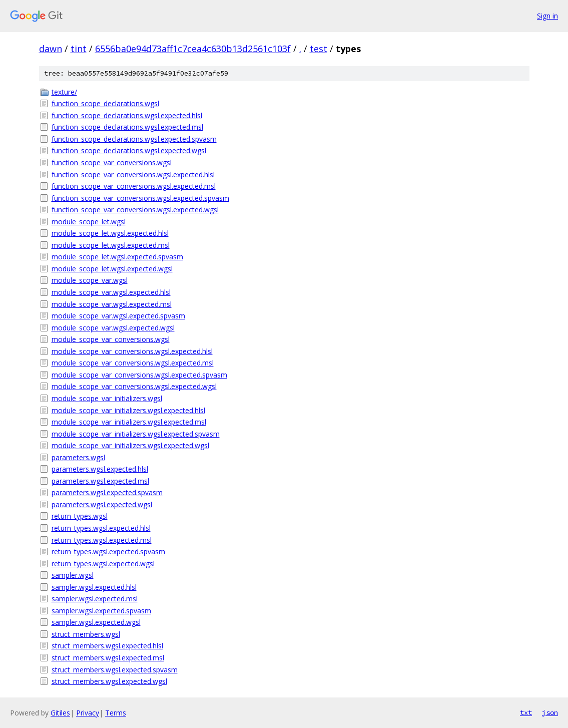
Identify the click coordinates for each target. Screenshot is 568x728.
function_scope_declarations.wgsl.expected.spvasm (134, 139)
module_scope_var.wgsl (90, 280)
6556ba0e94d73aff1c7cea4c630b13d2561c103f (193, 49)
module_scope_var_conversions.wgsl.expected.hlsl (132, 351)
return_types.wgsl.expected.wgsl (103, 564)
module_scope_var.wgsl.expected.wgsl (113, 328)
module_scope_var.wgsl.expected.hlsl (111, 292)
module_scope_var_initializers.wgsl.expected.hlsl (128, 410)
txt (526, 712)
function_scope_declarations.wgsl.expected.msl (127, 127)
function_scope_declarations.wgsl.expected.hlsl (127, 115)
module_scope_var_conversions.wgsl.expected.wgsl (134, 386)
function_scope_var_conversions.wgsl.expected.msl (134, 186)
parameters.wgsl (78, 457)
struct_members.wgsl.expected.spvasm (115, 670)
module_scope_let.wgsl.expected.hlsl (110, 233)
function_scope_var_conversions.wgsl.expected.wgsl (135, 210)
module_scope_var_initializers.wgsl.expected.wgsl (130, 445)
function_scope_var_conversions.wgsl (112, 162)
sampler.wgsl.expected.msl (95, 599)
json (550, 712)
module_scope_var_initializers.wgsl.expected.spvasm (136, 434)
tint (79, 49)
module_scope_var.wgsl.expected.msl (112, 304)
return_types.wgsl (80, 516)
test (319, 49)
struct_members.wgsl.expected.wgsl (109, 681)
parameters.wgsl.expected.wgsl (102, 504)
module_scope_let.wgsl (89, 222)
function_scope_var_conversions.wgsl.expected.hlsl (133, 174)
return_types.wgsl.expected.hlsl (101, 528)
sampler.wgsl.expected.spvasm (101, 611)
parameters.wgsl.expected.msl (100, 481)
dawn (51, 49)
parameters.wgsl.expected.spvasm (107, 492)
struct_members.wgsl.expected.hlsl (107, 646)
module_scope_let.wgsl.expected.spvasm (117, 257)
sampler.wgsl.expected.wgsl (96, 622)
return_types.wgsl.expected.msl (102, 540)
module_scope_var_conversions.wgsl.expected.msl (133, 363)
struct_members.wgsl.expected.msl (108, 658)
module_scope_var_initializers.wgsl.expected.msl (129, 422)
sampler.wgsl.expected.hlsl (94, 587)
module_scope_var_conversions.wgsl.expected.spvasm (139, 375)
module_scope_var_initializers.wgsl (107, 398)
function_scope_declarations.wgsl (105, 103)
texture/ (64, 92)
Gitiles (60, 713)
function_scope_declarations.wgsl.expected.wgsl (129, 150)
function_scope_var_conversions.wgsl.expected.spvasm (140, 198)
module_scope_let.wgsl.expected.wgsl (112, 269)
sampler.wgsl (73, 575)
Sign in (547, 16)
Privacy (88, 713)
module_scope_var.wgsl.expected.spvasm (118, 316)
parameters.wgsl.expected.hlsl (100, 469)
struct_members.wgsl (86, 634)
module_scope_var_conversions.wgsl (111, 339)
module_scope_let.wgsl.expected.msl (111, 245)
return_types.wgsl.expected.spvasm (108, 552)
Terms (116, 713)
